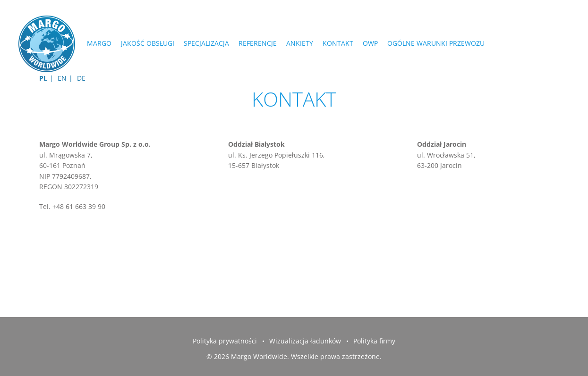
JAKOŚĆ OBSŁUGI (148, 43)
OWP (370, 43)
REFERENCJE (258, 43)
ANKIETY (300, 43)
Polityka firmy (374, 341)
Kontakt (338, 43)
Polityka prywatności (225, 341)
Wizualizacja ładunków (305, 341)
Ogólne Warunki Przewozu (436, 43)
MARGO (99, 43)
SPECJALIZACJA (206, 43)
